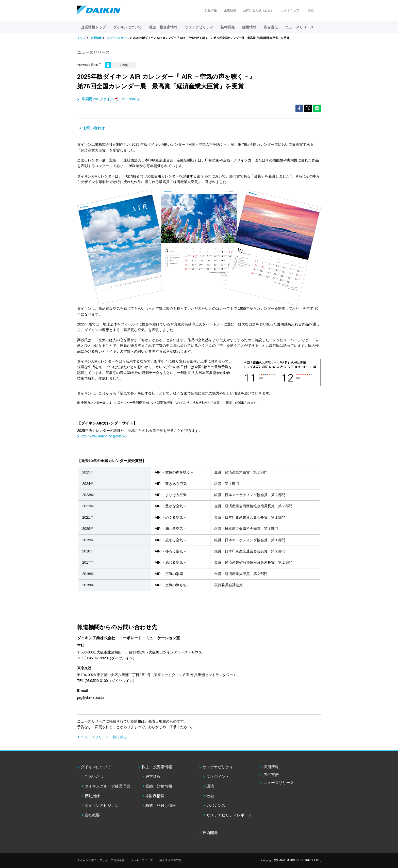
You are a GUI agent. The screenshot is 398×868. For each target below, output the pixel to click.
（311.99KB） (111, 99)
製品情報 (211, 10)
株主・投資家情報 (157, 767)
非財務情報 (155, 796)
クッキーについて (142, 860)
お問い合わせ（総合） (258, 10)
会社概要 (92, 815)
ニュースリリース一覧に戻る (104, 737)
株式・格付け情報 (161, 805)
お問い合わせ (93, 128)
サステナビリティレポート (229, 815)
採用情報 (249, 27)
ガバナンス (216, 805)
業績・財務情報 (159, 786)
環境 (210, 786)
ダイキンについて (96, 767)
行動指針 (92, 796)
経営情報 (153, 776)
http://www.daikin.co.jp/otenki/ (104, 436)
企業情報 (230, 10)
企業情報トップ (93, 27)
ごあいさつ (94, 776)
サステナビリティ (218, 767)
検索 (311, 10)
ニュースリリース (300, 27)
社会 (210, 796)
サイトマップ (290, 10)
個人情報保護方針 (170, 860)
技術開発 (228, 27)
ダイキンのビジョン (102, 805)
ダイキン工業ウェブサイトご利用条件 (101, 860)
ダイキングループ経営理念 (107, 786)
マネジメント (218, 776)
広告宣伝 (271, 775)
